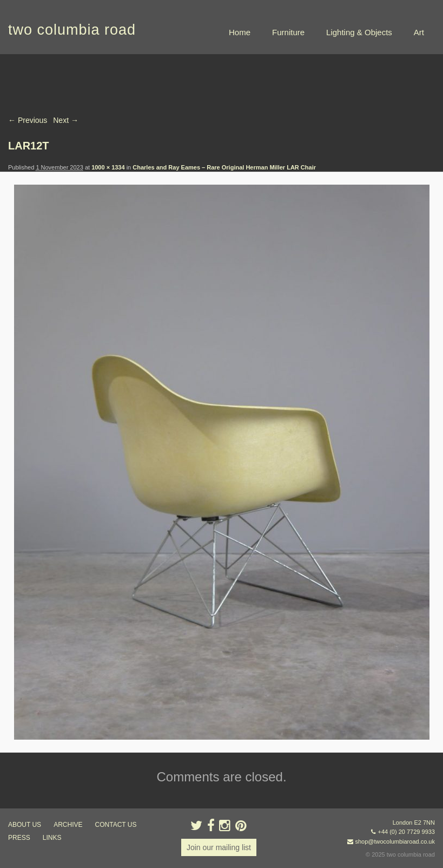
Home (240, 32)
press (19, 838)
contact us (116, 825)
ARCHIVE (68, 825)
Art (419, 32)
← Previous (28, 120)
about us (25, 825)
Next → (66, 120)
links (52, 838)
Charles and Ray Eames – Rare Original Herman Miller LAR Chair (224, 167)
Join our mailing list (219, 847)
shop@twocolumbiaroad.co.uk (395, 841)
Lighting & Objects (359, 32)
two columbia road (72, 30)
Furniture (288, 32)
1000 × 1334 (108, 167)
